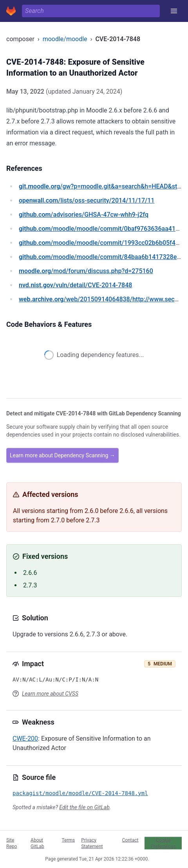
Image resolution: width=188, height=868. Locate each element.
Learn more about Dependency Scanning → (62, 455)
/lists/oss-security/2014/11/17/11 (87, 200)
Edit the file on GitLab (84, 807)
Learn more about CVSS (50, 694)
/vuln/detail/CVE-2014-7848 (75, 285)
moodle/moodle (65, 39)
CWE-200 (25, 738)
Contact (130, 840)
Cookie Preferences (163, 843)
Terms (68, 840)
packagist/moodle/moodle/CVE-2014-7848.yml (80, 793)
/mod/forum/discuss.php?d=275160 (86, 271)
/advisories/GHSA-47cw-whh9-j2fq (84, 215)
